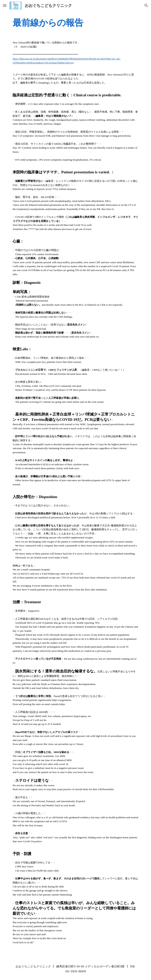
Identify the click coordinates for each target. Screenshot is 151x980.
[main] (75, 23)
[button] (5, 5)
